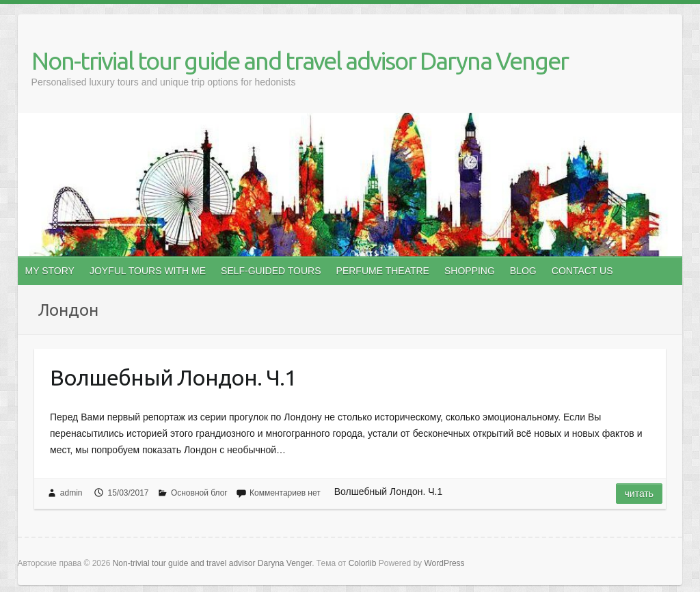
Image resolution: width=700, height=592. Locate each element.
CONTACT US (582, 271)
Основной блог (199, 493)
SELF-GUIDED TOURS (271, 271)
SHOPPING (470, 271)
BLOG (523, 271)
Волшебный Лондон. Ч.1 (173, 377)
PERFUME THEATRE (383, 271)
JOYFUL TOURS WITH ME (148, 271)
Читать (640, 494)
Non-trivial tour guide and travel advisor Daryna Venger (300, 60)
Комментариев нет (285, 493)
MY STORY (50, 271)
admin (71, 493)
